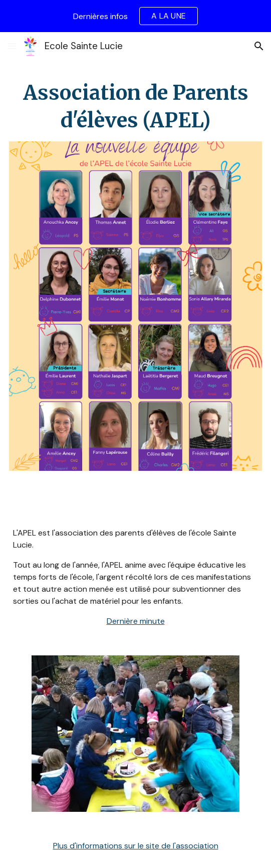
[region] (135, 16)
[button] (12, 46)
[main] (135, 107)
